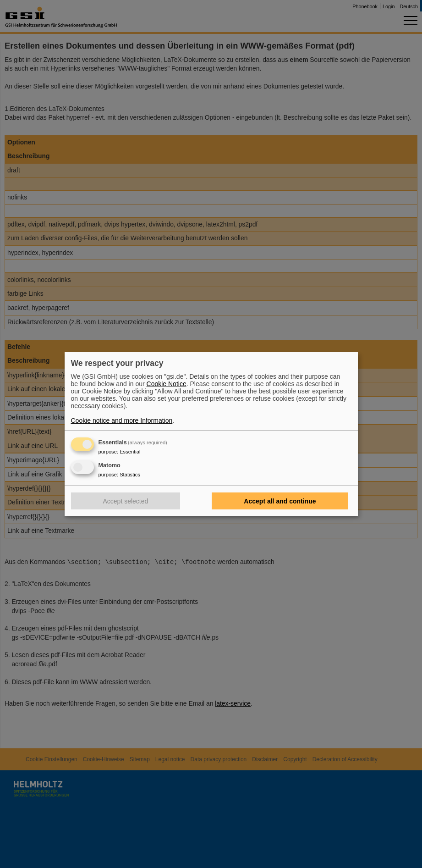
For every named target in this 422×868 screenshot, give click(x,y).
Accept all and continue (280, 501)
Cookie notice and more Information (122, 420)
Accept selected (126, 501)
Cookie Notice (167, 384)
